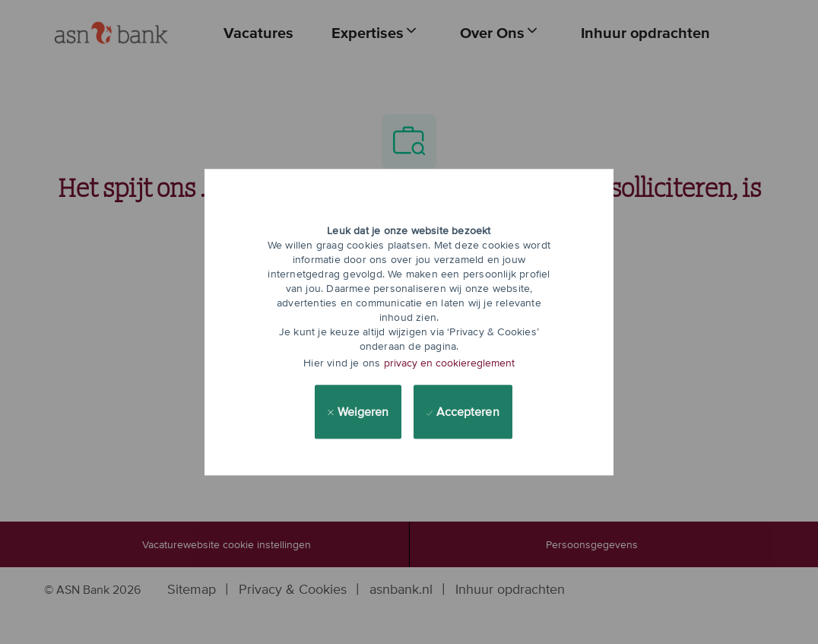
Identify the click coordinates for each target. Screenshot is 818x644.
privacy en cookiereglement (449, 363)
